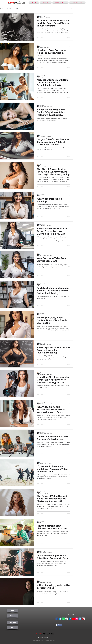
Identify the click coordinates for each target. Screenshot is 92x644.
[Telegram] (60, 619)
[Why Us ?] (12, 622)
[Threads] (67, 619)
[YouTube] (73, 619)
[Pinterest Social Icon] (83, 619)
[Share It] (59, 625)
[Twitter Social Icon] (80, 619)
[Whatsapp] (63, 619)
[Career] (12, 616)
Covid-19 (9, 9)
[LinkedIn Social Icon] (70, 619)
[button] (71, 9)
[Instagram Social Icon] (77, 619)
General (17, 9)
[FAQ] (12, 628)
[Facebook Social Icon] (57, 619)
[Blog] (12, 610)
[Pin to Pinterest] (58, 628)
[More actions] (70, 17)
